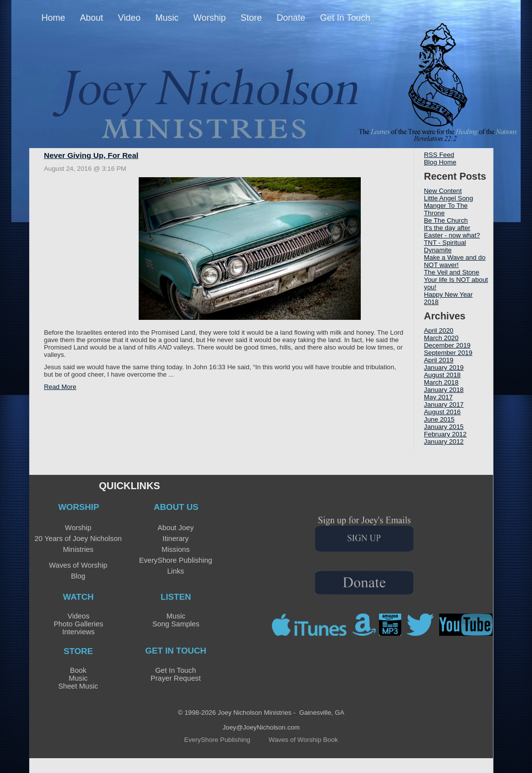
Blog (78, 576)
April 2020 (439, 330)
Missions (175, 549)
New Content (443, 191)
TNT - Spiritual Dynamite (445, 246)
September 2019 (448, 353)
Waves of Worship (78, 565)
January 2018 (444, 390)
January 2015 (444, 427)
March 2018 (441, 382)
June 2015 (439, 419)
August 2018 (442, 375)
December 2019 (447, 345)
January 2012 (444, 442)
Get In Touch (175, 670)
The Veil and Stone (452, 272)
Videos (79, 616)
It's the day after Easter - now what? (452, 232)
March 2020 (441, 338)
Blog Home (440, 162)
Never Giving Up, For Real (91, 155)
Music (176, 616)
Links (176, 571)
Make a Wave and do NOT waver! (455, 261)
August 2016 (442, 412)
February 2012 (445, 434)
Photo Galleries (78, 624)
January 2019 (444, 367)
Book (78, 670)
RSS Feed (439, 155)
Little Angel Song (449, 198)
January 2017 (444, 405)
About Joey (175, 528)
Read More (60, 387)
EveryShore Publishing (176, 560)
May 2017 (438, 397)
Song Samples (176, 624)
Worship (78, 528)
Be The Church (446, 220)
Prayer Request (176, 678)
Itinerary (175, 539)
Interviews (78, 632)
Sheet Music (78, 686)
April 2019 (439, 360)
